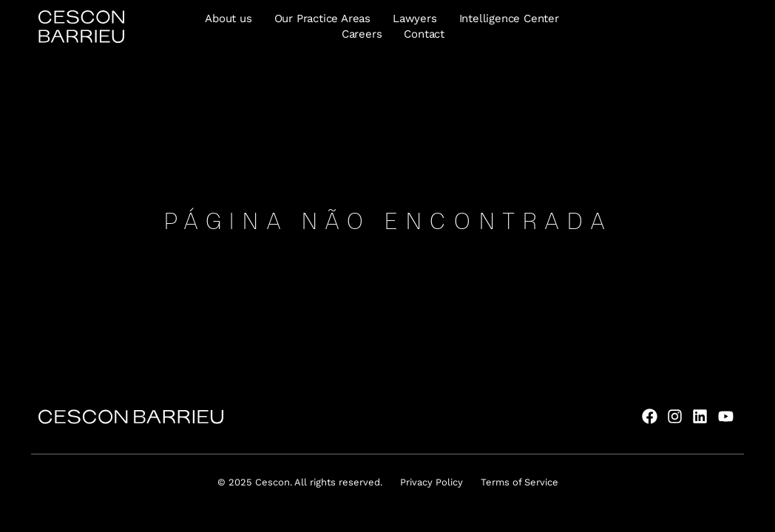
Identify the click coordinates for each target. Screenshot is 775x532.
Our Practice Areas (322, 18)
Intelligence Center (509, 18)
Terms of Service (520, 482)
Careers (362, 34)
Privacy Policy (432, 482)
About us (228, 18)
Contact (424, 34)
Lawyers (415, 18)
